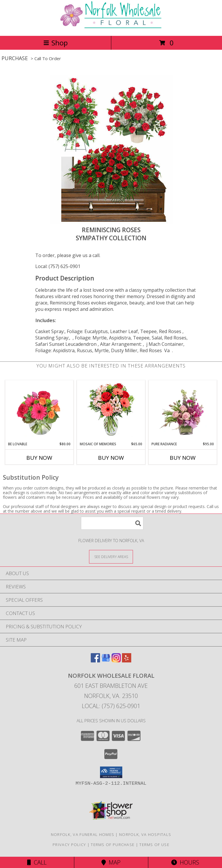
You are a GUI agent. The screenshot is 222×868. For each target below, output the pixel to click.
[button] (111, 772)
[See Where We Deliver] (111, 556)
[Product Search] (112, 523)
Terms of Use (154, 845)
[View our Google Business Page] (106, 661)
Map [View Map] (111, 862)
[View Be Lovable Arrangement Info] (39, 411)
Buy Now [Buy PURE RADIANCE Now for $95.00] (183, 458)
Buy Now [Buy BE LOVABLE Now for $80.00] (39, 458)
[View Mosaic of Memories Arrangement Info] (111, 411)
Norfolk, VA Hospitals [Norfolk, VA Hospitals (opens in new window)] (145, 834)
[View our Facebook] (95, 661)
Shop (55, 43)
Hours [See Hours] (185, 862)
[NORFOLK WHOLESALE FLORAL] (111, 27)
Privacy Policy (69, 845)
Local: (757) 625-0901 (58, 266)
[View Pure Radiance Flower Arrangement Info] (183, 411)
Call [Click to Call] (37, 862)
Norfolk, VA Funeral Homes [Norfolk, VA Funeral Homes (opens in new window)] (83, 834)
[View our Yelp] (127, 661)
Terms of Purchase (113, 845)
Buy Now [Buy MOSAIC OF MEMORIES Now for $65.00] (111, 458)
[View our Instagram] (116, 661)
